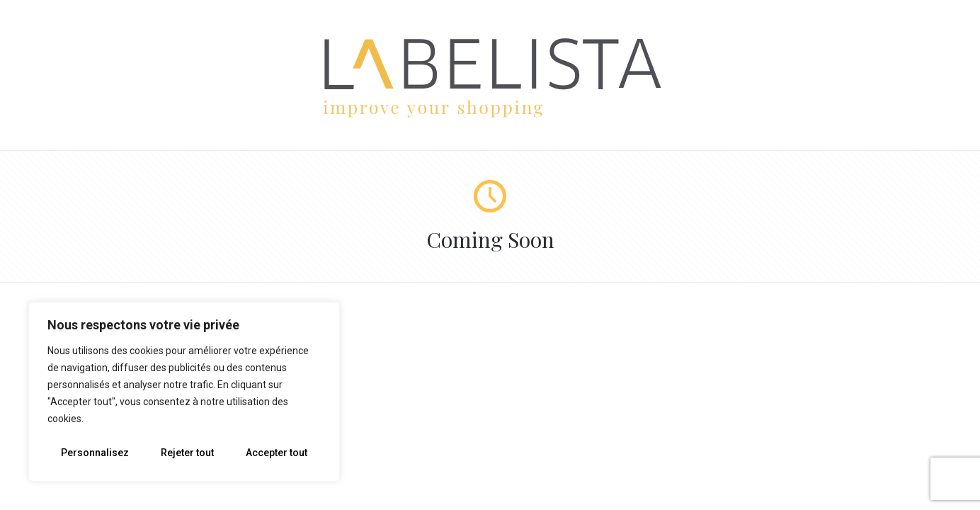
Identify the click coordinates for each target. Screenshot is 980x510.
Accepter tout (277, 453)
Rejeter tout (187, 453)
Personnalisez (95, 453)
